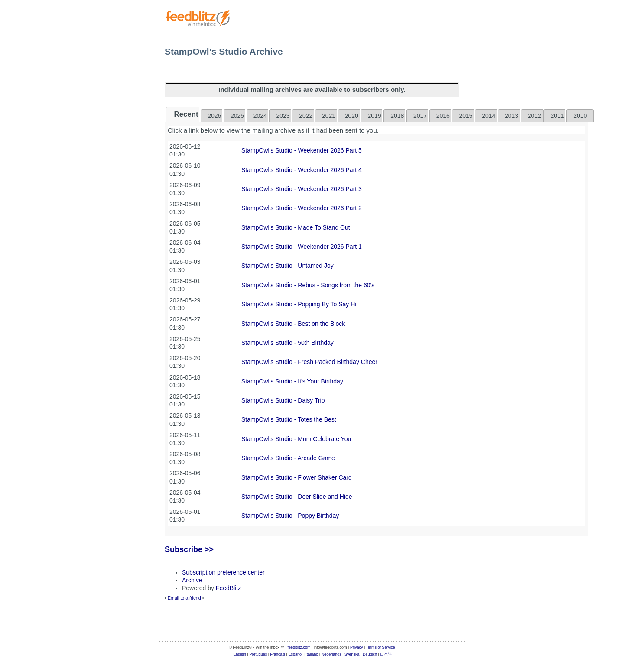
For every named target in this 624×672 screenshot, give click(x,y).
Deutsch (370, 654)
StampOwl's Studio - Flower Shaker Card (297, 477)
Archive (192, 580)
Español (295, 654)
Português (258, 654)
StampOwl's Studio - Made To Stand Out (296, 227)
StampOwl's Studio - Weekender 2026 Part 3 (302, 189)
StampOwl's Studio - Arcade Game (288, 458)
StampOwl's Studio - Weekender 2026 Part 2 (302, 208)
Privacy (357, 647)
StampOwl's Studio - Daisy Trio (283, 400)
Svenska (352, 654)
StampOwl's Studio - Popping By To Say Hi (299, 304)
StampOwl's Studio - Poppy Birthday (290, 516)
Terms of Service (381, 647)
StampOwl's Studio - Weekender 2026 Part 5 (302, 150)
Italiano (312, 654)
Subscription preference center (223, 572)
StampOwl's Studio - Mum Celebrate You (296, 439)
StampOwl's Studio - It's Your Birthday (292, 381)
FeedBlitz (228, 588)
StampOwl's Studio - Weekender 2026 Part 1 (302, 247)
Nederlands (331, 654)
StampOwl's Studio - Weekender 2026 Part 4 (302, 170)
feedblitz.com (299, 647)
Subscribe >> (189, 549)
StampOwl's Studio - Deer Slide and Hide (297, 497)
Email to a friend (184, 598)
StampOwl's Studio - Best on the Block (293, 324)
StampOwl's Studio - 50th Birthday (288, 343)
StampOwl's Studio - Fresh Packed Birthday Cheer (309, 362)
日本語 (386, 654)
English (240, 654)
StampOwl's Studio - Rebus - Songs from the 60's (308, 285)
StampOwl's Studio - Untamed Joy (288, 266)
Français (278, 654)
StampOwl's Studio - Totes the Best (289, 419)
